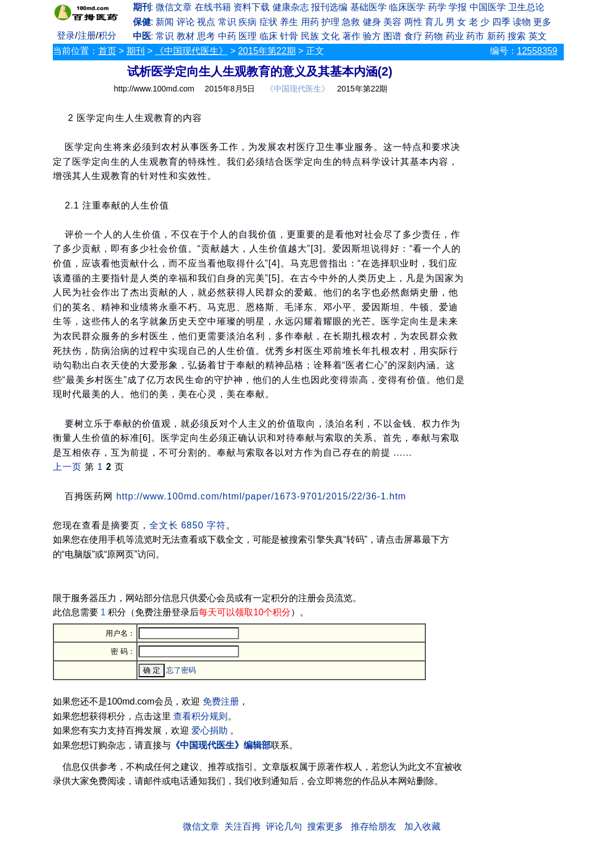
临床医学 (407, 7)
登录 (66, 36)
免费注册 (221, 701)
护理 (330, 22)
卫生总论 (526, 7)
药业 (455, 36)
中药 (227, 36)
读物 (522, 22)
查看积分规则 (200, 716)
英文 (538, 36)
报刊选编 (329, 7)
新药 (496, 36)
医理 (248, 36)
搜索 (517, 36)
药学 (437, 7)
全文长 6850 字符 (188, 525)
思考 (206, 36)
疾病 (248, 22)
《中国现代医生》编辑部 (221, 745)
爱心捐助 (209, 730)
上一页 (67, 467)
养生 (289, 22)
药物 (434, 36)
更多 (542, 22)
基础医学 (368, 7)
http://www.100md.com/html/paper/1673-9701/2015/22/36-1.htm (261, 496)
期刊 (136, 51)
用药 (310, 22)
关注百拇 (242, 826)
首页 (107, 51)
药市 (475, 36)
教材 (186, 36)
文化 (330, 36)
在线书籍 (213, 7)
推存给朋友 (374, 826)
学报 (458, 7)
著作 (351, 36)
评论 (186, 22)
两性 (413, 22)
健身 (372, 22)
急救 (351, 22)
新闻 (165, 22)
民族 (310, 36)
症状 (269, 22)
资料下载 (252, 7)
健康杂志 (291, 7)
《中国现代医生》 (191, 51)
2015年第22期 (267, 51)
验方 (372, 36)
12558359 (537, 51)
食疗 (413, 36)
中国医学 (488, 7)
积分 (107, 36)
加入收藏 (422, 826)
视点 (206, 22)
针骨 (289, 36)
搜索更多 (325, 826)
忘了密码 (181, 670)
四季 (501, 22)
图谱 (392, 36)
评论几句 (284, 826)
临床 (269, 36)
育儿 (434, 22)
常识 (227, 22)
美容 (392, 22)
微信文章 (174, 7)
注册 (87, 36)
